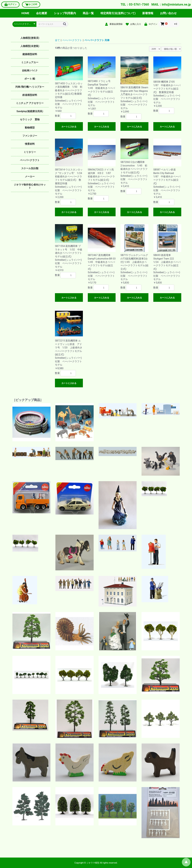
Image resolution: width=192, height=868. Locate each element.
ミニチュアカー (30, 62)
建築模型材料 (30, 54)
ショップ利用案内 (65, 13)
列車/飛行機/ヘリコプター (30, 87)
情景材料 (30, 144)
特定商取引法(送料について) (118, 13)
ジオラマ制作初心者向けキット (30, 186)
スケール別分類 (30, 168)
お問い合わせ (168, 13)
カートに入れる (69, 127)
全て (57, 40)
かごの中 (31, 5)
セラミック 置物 (30, 119)
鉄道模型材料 (30, 95)
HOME (25, 13)
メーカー (30, 177)
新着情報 (148, 13)
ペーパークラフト (30, 160)
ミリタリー (30, 152)
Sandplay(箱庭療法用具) (30, 111)
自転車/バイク (30, 71)
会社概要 (42, 13)
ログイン (10, 5)
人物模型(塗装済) (30, 38)
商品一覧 (88, 13)
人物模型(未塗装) (30, 46)
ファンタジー (30, 136)
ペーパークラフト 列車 (97, 40)
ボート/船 (30, 79)
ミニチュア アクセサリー (30, 103)
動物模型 (30, 128)
